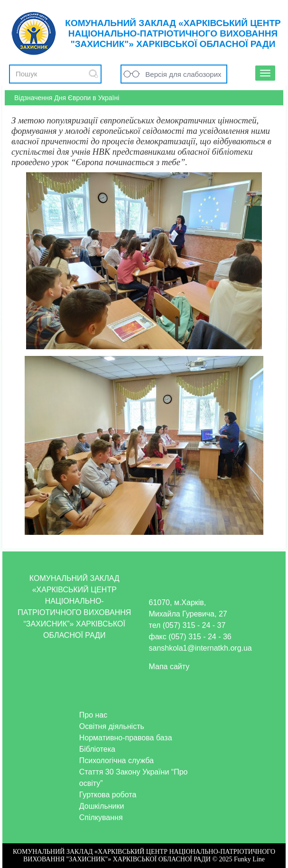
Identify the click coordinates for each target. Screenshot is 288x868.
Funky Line (249, 859)
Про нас (93, 715)
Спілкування (101, 817)
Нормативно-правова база (126, 738)
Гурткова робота (108, 795)
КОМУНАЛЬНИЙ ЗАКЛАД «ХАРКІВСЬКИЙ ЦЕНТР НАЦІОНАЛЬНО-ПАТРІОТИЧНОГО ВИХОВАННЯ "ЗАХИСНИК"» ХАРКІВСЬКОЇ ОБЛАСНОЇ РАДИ (173, 33)
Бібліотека (97, 749)
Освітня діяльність (112, 726)
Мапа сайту (169, 667)
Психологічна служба (116, 761)
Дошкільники (102, 806)
